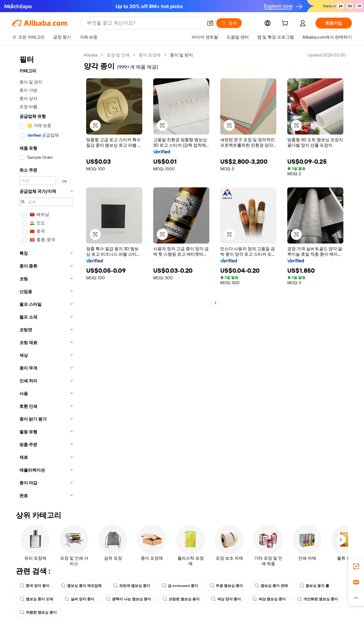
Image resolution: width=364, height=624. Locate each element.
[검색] (229, 23)
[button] (210, 23)
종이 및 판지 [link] (181, 55)
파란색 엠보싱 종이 (132, 586)
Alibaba (91, 55)
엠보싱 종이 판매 (271, 586)
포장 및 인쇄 (118, 55)
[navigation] (46, 277)
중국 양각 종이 (35, 586)
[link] (356, 566)
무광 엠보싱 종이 (226, 586)
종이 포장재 (150, 55)
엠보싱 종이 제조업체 (81, 586)
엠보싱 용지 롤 (314, 586)
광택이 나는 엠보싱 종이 (128, 599)
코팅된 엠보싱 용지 (181, 599)
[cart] (286, 24)
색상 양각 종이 (226, 599)
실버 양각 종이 (79, 599)
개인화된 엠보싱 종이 (318, 599)
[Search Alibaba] (144, 23)
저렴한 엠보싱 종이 (38, 612)
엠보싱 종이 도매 (36, 599)
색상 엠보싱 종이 (269, 599)
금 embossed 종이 (180, 586)
